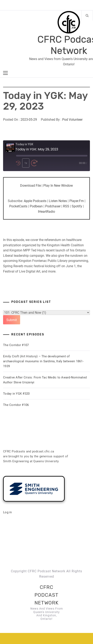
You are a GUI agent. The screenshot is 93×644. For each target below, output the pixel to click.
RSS (66, 206)
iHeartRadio (46, 212)
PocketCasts (18, 206)
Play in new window (58, 186)
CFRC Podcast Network (46, 595)
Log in (7, 512)
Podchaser (53, 206)
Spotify (77, 206)
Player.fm (77, 201)
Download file (30, 186)
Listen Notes (58, 201)
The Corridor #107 (16, 345)
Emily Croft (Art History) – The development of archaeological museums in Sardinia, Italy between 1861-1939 (43, 361)
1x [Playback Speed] (26, 163)
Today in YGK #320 (16, 394)
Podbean (36, 206)
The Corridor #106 (16, 405)
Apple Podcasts (35, 201)
